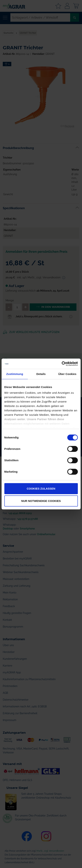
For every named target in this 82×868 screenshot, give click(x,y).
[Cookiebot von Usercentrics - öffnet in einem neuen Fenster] (62, 364)
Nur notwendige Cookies (41, 501)
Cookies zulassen (41, 489)
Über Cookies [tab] (67, 374)
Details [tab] (41, 374)
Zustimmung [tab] (15, 374)
